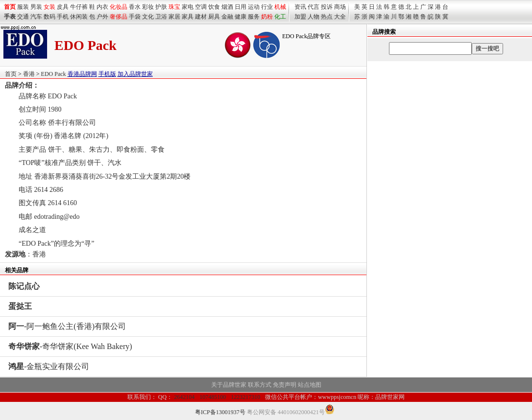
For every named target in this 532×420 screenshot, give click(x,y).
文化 (148, 17)
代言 (314, 7)
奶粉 (267, 17)
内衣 (102, 7)
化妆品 (119, 7)
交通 (23, 17)
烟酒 (227, 7)
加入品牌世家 (135, 74)
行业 (267, 7)
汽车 (36, 17)
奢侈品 (119, 17)
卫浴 (161, 17)
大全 (340, 17)
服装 (23, 7)
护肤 (161, 7)
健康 (241, 17)
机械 (280, 7)
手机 (63, 17)
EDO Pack (54, 74)
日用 (241, 7)
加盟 (300, 17)
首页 (11, 74)
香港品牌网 (82, 74)
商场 (340, 7)
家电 (188, 7)
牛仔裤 (79, 7)
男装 (36, 7)
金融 (227, 17)
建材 (201, 17)
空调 (201, 7)
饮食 (214, 7)
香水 (135, 7)
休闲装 (79, 17)
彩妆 (148, 7)
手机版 (107, 74)
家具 (188, 17)
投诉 (327, 7)
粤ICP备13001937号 (220, 412)
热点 (327, 17)
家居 (174, 17)
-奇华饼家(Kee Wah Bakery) (70, 346)
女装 (49, 7)
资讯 (300, 7)
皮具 (63, 7)
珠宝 (174, 7)
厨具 (214, 17)
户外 (102, 17)
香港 (29, 74)
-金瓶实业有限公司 (49, 366)
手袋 (135, 17)
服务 (254, 17)
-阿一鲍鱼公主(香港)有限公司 (67, 326)
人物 (314, 17)
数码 (49, 17)
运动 (254, 7)
